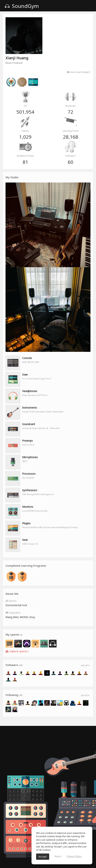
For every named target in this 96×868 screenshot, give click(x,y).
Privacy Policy (74, 856)
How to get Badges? (79, 72)
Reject (58, 856)
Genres (11, 601)
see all (85, 665)
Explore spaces (17, 651)
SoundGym (22, 6)
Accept (43, 857)
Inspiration (13, 613)
